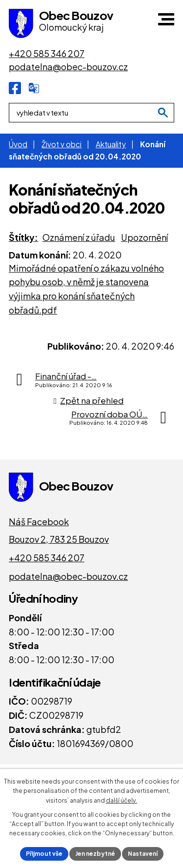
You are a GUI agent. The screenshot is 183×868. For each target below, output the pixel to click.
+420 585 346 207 (47, 558)
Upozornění (144, 237)
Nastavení (143, 854)
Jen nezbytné (95, 854)
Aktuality (111, 144)
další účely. (122, 800)
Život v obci (61, 144)
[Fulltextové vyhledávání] (91, 113)
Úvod (18, 144)
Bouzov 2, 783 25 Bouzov (59, 539)
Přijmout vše (44, 854)
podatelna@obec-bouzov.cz (68, 576)
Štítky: (23, 237)
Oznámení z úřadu (79, 237)
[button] (166, 19)
